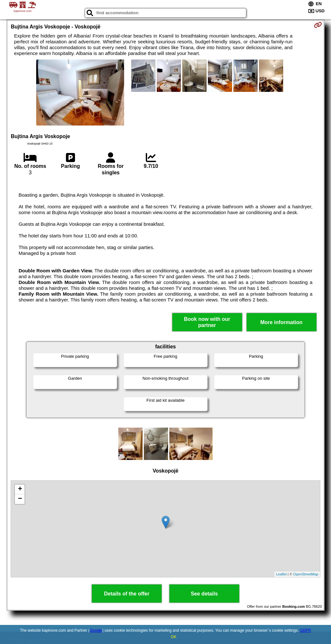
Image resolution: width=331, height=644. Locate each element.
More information (281, 322)
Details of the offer (127, 594)
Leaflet (281, 574)
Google (96, 630)
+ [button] (20, 489)
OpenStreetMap (306, 574)
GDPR (306, 630)
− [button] (20, 499)
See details (204, 594)
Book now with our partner (207, 322)
